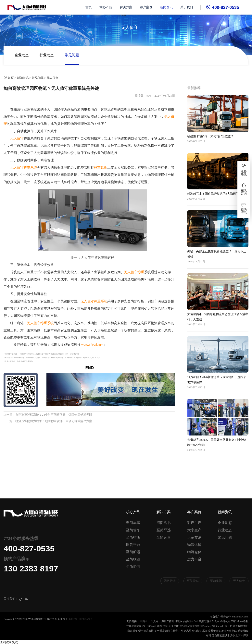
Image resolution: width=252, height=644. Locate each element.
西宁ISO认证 (150, 626)
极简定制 (162, 626)
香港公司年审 (228, 621)
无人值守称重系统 (24, 167)
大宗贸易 (194, 537)
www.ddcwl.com (92, 345)
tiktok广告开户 (224, 626)
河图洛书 (164, 523)
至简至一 (145, 621)
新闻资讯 (167, 7)
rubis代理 (210, 626)
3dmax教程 (242, 621)
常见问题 (72, 55)
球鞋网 (179, 621)
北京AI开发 (242, 635)
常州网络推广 (241, 626)
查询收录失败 (9, 642)
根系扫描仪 (150, 631)
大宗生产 (194, 530)
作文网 (154, 621)
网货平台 (133, 545)
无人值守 (53, 78)
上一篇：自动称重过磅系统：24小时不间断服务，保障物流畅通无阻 (48, 415)
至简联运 (133, 559)
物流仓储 (194, 552)
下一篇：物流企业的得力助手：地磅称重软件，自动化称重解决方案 (48, 421)
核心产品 (106, 7)
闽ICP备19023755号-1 (80, 619)
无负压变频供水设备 (223, 635)
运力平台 (194, 559)
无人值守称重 (134, 272)
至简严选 (164, 530)
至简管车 (133, 530)
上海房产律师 (167, 621)
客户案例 (146, 7)
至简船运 (133, 552)
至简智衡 (133, 537)
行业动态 (47, 55)
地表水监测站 (229, 631)
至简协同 (133, 566)
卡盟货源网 (163, 631)
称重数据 (101, 167)
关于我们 (187, 7)
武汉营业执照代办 (195, 626)
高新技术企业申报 (194, 621)
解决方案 (126, 7)
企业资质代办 (176, 626)
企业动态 (22, 55)
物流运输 (194, 545)
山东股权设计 (135, 631)
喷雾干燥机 (214, 631)
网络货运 (170, 581)
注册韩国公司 (134, 626)
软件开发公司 (212, 621)
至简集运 (133, 523)
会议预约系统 (200, 631)
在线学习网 (177, 631)
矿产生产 (194, 523)
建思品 (188, 631)
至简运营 (164, 537)
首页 (89, 7)
